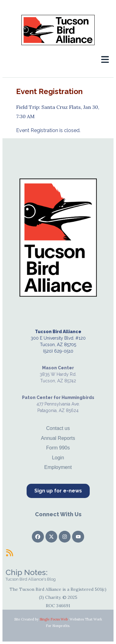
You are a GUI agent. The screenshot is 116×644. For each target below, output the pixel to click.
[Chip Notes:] (10, 553)
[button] (105, 60)
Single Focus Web (54, 619)
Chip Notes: (27, 572)
